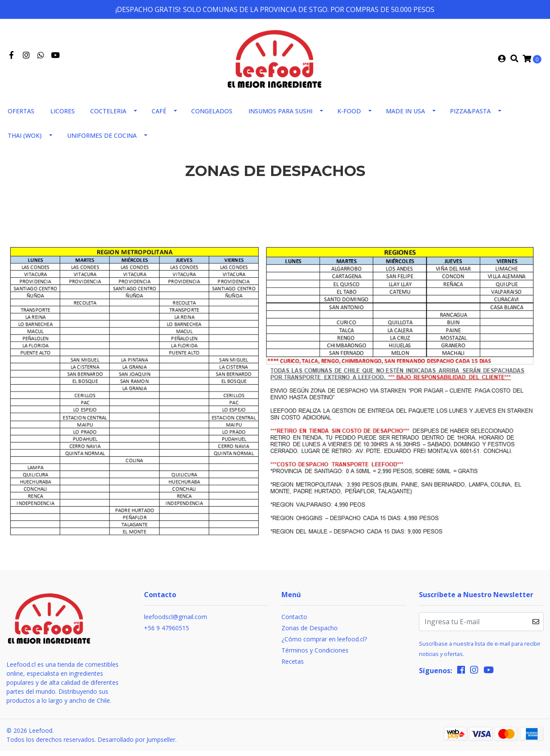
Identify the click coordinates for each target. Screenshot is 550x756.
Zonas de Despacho (310, 633)
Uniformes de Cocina (102, 141)
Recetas (293, 666)
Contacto (294, 622)
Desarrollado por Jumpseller (136, 745)
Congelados (212, 116)
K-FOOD (349, 116)
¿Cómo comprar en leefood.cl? (324, 644)
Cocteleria (108, 116)
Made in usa (405, 116)
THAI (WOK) (25, 141)
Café (159, 116)
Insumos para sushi (280, 116)
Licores (63, 116)
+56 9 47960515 (167, 633)
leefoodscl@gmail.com (176, 622)
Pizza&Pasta (470, 116)
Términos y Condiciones (315, 655)
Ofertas (21, 116)
